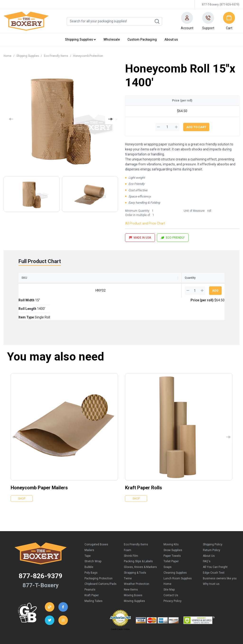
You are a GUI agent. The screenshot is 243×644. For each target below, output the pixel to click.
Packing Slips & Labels (138, 539)
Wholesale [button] (112, 39)
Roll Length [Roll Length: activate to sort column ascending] (85, 278)
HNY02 (31, 290)
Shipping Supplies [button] (80, 39)
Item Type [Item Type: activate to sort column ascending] (118, 278)
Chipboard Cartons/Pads (100, 562)
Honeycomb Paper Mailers (39, 466)
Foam (128, 528)
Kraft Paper (92, 573)
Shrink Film (131, 534)
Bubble (89, 545)
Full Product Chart (40, 261)
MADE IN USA (140, 238)
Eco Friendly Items (56, 56)
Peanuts (90, 567)
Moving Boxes (133, 573)
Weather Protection (137, 562)
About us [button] (171, 39)
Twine (128, 556)
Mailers (89, 528)
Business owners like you (220, 556)
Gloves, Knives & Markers (140, 545)
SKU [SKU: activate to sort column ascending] (24, 278)
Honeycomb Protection (88, 56)
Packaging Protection (98, 556)
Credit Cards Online (120, 607)
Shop (22, 476)
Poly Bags (91, 551)
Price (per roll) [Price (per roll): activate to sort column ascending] (154, 278)
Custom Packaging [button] (142, 39)
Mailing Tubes (93, 579)
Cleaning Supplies (175, 551)
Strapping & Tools (135, 551)
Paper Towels (172, 534)
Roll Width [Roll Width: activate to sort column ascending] (52, 278)
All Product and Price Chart (145, 223)
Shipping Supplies (28, 56)
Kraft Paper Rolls (144, 466)
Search (157, 21)
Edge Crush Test (214, 551)
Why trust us (211, 562)
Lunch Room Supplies (178, 556)
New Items (131, 567)
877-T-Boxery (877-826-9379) (221, 5)
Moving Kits (171, 522)
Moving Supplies (134, 579)
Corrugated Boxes (96, 522)
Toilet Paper (171, 539)
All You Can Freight (215, 545)
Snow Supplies (173, 528)
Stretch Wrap (93, 539)
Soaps (168, 545)
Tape (88, 534)
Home (7, 56)
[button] (187, 21)
